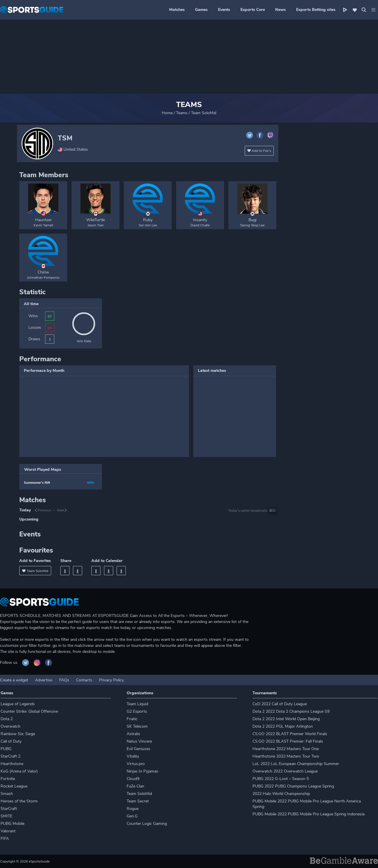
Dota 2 (7, 719)
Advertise (44, 680)
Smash (7, 794)
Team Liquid (137, 704)
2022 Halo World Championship (281, 794)
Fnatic (132, 719)
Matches (177, 10)
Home (167, 113)
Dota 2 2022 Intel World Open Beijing (286, 719)
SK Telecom (137, 726)
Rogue (133, 809)
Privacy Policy (111, 680)
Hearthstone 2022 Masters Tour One (286, 749)
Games (201, 10)
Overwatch (10, 726)
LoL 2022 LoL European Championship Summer (296, 764)
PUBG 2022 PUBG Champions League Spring (293, 786)
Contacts (84, 680)
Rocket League (14, 786)
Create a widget (14, 680)
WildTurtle (96, 220)
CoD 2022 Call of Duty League (280, 704)
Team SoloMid (139, 794)
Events (224, 10)
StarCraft (9, 809)
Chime (43, 272)
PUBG (6, 749)
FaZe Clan (135, 786)
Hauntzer (43, 220)
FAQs (64, 680)
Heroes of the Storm (19, 801)
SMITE (6, 816)
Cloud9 (133, 779)
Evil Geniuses (138, 749)
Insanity (200, 220)
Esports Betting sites (316, 10)
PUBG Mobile (12, 824)
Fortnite (8, 779)
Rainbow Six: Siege (18, 734)
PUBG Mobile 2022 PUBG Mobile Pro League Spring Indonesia (308, 814)
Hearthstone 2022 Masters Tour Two (286, 756)
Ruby (148, 220)
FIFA (5, 839)
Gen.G (132, 816)
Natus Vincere (139, 741)
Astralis (133, 734)
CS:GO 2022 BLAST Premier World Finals (290, 734)
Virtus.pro (136, 764)
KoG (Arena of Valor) (19, 771)
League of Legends (18, 704)
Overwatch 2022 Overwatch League (285, 771)
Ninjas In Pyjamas (142, 771)
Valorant (8, 831)
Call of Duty (11, 741)
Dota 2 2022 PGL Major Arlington (283, 726)
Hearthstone (12, 764)
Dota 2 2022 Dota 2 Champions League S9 (291, 711)
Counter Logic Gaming (147, 824)
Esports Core (253, 10)
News (280, 10)
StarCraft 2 (10, 756)
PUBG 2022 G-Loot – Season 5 (281, 779)
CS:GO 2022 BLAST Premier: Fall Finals (288, 741)
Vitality (133, 756)
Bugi (252, 220)
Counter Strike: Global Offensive (29, 711)
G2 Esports (137, 711)
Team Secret (138, 801)
